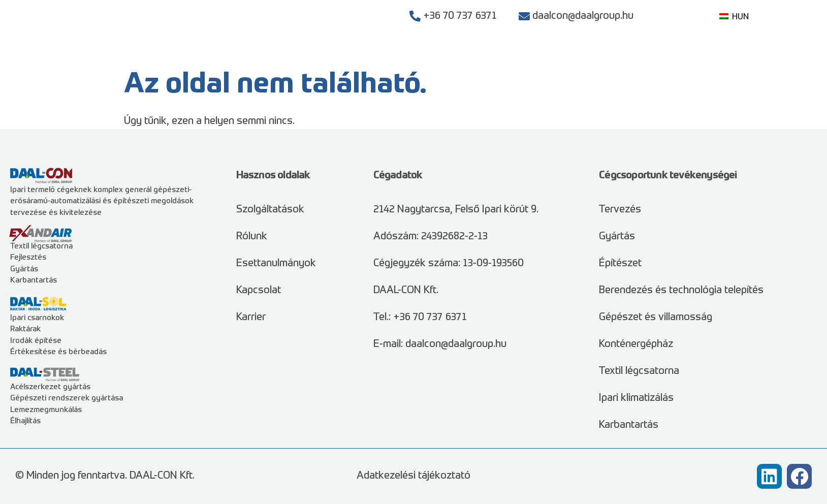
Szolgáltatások (448, 56)
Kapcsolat (711, 56)
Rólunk (613, 56)
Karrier (658, 56)
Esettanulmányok (542, 56)
